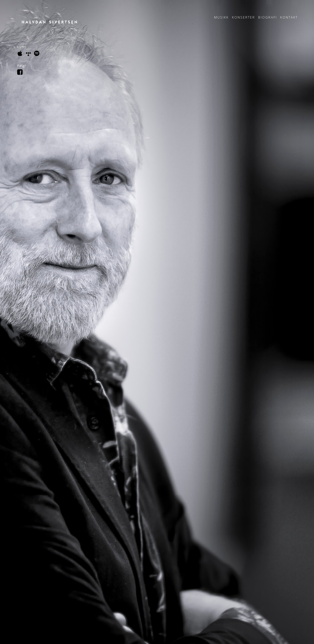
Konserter (244, 17)
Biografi (268, 17)
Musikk (221, 17)
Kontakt (289, 17)
